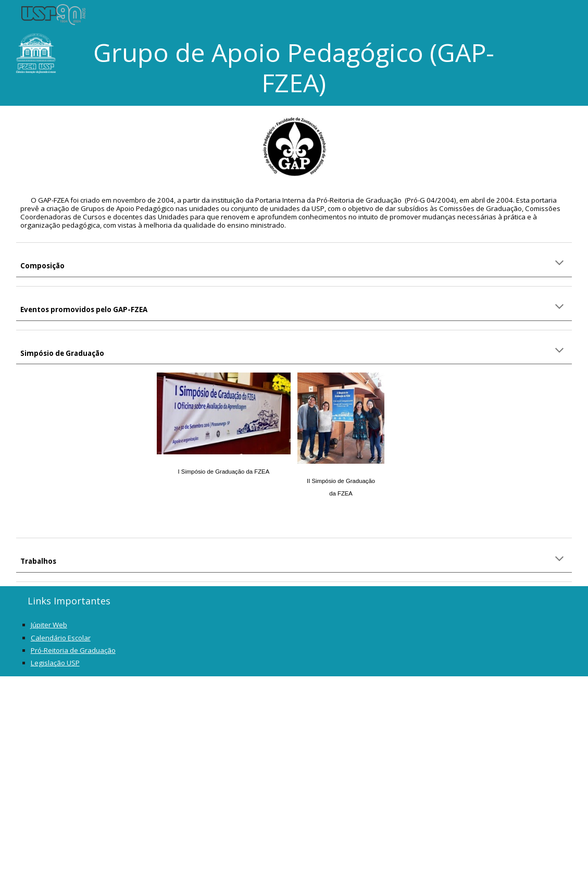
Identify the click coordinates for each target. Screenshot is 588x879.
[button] (559, 264)
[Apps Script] (294, 778)
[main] (294, 67)
